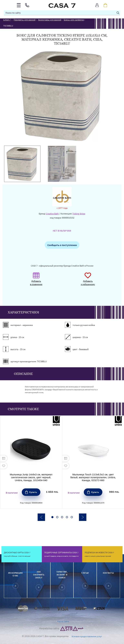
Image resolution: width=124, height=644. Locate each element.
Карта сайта (63, 621)
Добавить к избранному (88, 281)
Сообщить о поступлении (62, 245)
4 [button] (67, 517)
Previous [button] (41, 517)
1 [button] (52, 517)
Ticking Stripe (79, 214)
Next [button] (83, 517)
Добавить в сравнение (36, 281)
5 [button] (72, 517)
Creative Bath (52, 214)
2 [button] (57, 517)
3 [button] (62, 517)
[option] (22, 164)
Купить (33, 492)
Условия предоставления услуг (87, 636)
